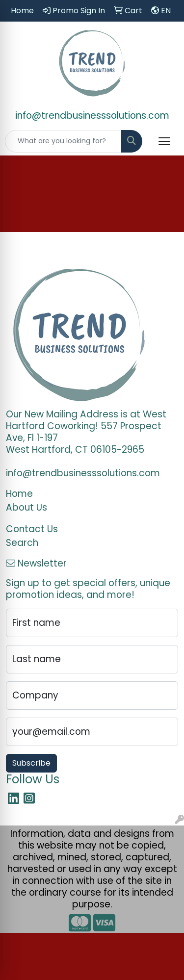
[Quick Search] (63, 141)
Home (19, 494)
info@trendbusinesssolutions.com (92, 116)
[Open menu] (164, 141)
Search (22, 543)
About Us (26, 507)
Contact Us (32, 529)
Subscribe (31, 763)
